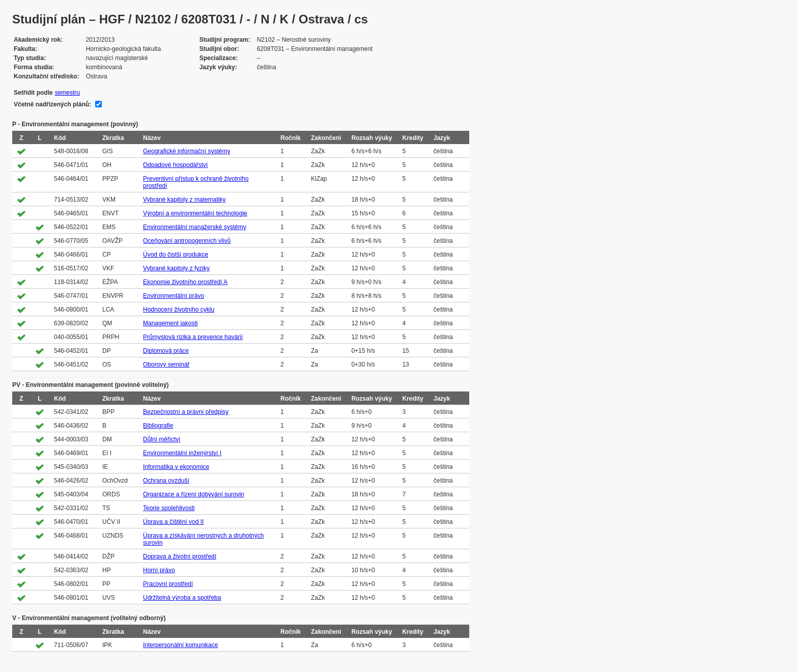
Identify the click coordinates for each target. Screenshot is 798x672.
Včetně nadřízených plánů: (52, 104)
